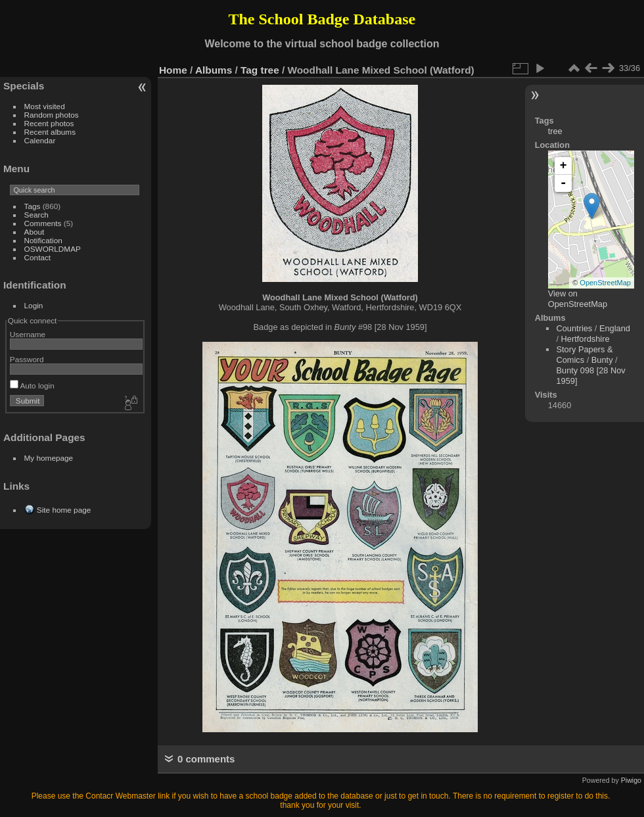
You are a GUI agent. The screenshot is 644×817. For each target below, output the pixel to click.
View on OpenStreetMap (578, 299)
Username (28, 334)
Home (173, 70)
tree (270, 70)
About (34, 232)
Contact (38, 257)
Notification (43, 240)
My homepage (49, 458)
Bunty (602, 360)
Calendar (40, 140)
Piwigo (631, 780)
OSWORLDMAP (53, 249)
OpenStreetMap (605, 283)
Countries (574, 328)
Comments (43, 223)
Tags (33, 206)
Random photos (52, 115)
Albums (214, 70)
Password (27, 359)
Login (34, 305)
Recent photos (49, 123)
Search (36, 215)
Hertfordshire (586, 339)
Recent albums (50, 132)
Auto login (32, 385)
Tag (249, 70)
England (615, 328)
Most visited (45, 106)
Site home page (64, 510)
